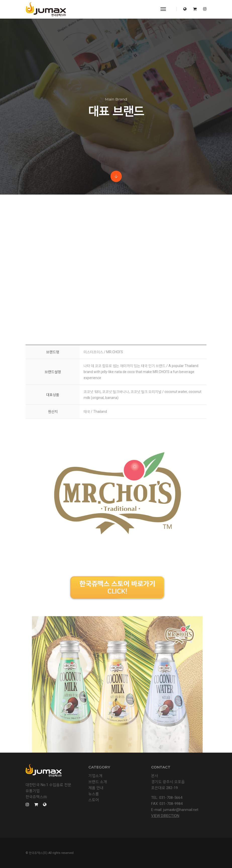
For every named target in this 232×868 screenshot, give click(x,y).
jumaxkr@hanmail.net (181, 810)
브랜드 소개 (98, 782)
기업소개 (95, 776)
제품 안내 (96, 788)
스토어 (94, 800)
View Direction (165, 816)
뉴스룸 (94, 794)
